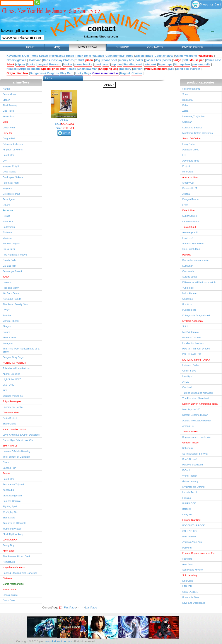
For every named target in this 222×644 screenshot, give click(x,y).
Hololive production (193, 465)
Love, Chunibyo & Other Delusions (21, 435)
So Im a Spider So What (195, 454)
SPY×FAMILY (10, 446)
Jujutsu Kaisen (190, 431)
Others (11, 60)
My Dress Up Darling (193, 487)
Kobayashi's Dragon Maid (196, 315)
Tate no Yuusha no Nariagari (197, 393)
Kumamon (188, 266)
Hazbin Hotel (9, 589)
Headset (12, 69)
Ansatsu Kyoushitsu (193, 244)
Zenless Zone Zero (192, 542)
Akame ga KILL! (191, 232)
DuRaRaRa (9, 249)
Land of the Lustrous (193, 343)
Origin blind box (17, 73)
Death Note (9, 128)
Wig (97, 60)
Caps (46, 60)
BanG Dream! (190, 459)
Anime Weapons (186, 56)
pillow (89, 60)
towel (97, 64)
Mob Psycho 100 (191, 409)
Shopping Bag (109, 69)
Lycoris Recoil (190, 492)
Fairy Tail (7, 133)
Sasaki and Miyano (192, 570)
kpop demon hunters (14, 567)
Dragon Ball (9, 138)
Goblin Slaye (189, 371)
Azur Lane (188, 564)
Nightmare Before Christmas (197, 133)
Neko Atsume (190, 293)
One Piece (8, 111)
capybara (187, 559)
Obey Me (187, 515)
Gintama (7, 232)
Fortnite (7, 315)
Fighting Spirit (10, 506)
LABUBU (187, 586)
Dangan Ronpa (190, 199)
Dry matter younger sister (196, 260)
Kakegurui (188, 448)
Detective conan (11, 194)
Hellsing (187, 498)
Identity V (187, 376)
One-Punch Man (191, 249)
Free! (185, 205)
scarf (106, 64)
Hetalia (6, 216)
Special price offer (54, 69)
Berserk (138, 69)
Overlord (187, 387)
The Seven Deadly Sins (15, 304)
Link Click (187, 581)
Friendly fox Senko (13, 407)
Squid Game (9, 424)
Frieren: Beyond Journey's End (199, 553)
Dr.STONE (8, 385)
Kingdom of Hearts (13, 150)
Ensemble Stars (191, 597)
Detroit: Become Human (195, 415)
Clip (172, 69)
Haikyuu (187, 255)
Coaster (137, 73)
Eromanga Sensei (12, 271)
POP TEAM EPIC (192, 354)
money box (127, 60)
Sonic (185, 94)
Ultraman (187, 122)
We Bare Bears (11, 293)
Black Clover (9, 337)
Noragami (8, 343)
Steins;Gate (9, 518)
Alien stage (9, 551)
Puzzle (72, 69)
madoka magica (11, 244)
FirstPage (70, 607)
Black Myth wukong (13, 534)
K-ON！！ (188, 470)
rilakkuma (187, 100)
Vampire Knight (11, 166)
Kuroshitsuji (9, 116)
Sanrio (6, 473)
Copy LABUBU (190, 592)
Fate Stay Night (11, 183)
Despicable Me (190, 188)
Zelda (185, 111)
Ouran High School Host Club (18, 440)
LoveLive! (187, 238)
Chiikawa (8, 578)
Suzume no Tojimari (13, 484)
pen (194, 64)
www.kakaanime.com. (59, 641)
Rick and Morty (11, 288)
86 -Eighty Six (10, 512)
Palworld (187, 548)
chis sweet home (191, 89)
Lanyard (42, 64)
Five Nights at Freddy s (15, 255)
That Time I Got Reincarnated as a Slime (21, 350)
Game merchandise (106, 73)
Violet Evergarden (12, 496)
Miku (5, 122)
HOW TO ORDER (192, 47)
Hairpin (195, 69)
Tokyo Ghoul (189, 227)
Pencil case (214, 60)
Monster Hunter (11, 321)
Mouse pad (197, 60)
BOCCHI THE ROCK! (194, 525)
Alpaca (186, 194)
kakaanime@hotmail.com (101, 37)
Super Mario (9, 94)
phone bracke (83, 64)
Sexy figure (9, 199)
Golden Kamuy (190, 481)
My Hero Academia (192, 321)
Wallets (140, 56)
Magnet (125, 73)
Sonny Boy (8, 545)
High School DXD (12, 379)
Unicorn (7, 282)
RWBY (6, 310)
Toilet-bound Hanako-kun (16, 368)
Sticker (67, 64)
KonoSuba (8, 490)
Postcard (55, 64)
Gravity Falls (9, 260)
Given (6, 462)
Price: (65, 128)
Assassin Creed (191, 150)
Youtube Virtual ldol (13, 396)
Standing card (133, 64)
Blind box (182, 69)
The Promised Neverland (196, 398)
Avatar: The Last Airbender (197, 421)
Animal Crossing (11, 374)
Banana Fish (9, 468)
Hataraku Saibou (191, 365)
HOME (30, 47)
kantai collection (191, 221)
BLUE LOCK (189, 503)
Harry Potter (189, 144)
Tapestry (126, 69)
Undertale (188, 299)
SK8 (5, 390)
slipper (21, 64)
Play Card (67, 73)
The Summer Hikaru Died (16, 556)
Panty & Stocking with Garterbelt (20, 573)
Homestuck (9, 562)
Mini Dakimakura (156, 69)
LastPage (91, 607)
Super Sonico (190, 216)
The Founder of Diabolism (16, 457)
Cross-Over (9, 600)
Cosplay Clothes (63, 60)
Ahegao (7, 326)
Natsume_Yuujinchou (194, 116)
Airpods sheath (30, 69)
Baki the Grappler (12, 501)
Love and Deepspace (194, 603)
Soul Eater (8, 155)
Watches (98, 56)
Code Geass (9, 172)
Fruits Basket (10, 418)
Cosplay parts (164, 56)
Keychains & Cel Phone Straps (27, 56)
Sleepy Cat (188, 183)
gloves (22, 60)
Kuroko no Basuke (192, 128)
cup (113, 64)
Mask (11, 64)
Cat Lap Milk (9, 266)
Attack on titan (190, 177)
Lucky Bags (83, 73)
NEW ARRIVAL (88, 47)
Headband (35, 60)
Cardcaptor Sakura (13, 177)
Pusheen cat (189, 310)
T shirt (80, 60)
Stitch (185, 326)
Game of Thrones (192, 337)
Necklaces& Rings (62, 56)
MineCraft (188, 172)
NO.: (65, 124)
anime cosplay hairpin (14, 429)
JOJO (6, 277)
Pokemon (8, 210)
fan (120, 64)
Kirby (185, 105)
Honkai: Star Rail (191, 520)
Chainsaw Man (87, 69)
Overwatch (188, 271)
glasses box (153, 60)
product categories (201, 82)
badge (177, 60)
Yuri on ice (188, 288)
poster (167, 60)
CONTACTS (155, 47)
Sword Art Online (191, 138)
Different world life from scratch (199, 282)
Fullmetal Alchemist (13, 144)
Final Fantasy (10, 105)
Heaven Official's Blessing (16, 451)
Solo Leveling (190, 575)
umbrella (204, 64)
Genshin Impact (191, 443)
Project (186, 166)
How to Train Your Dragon (196, 349)
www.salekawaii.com (22, 38)
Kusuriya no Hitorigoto (15, 523)
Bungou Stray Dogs (13, 357)
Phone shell (110, 60)
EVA (5, 161)
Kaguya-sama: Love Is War (197, 437)
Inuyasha (8, 188)
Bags (150, 56)
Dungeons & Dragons (44, 73)
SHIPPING (122, 47)
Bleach (6, 100)
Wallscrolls (206, 56)
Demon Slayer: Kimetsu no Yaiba (200, 404)
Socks (31, 64)
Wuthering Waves (12, 529)
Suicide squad (190, 277)
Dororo (6, 332)
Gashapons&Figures (119, 56)
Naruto (6, 89)
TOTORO (8, 221)
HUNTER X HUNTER (14, 363)
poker (139, 60)
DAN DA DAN (10, 540)
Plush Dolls (83, 56)
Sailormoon (9, 227)
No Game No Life (12, 299)
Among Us (188, 426)
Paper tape (165, 64)
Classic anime (10, 595)
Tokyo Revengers (12, 401)
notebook (150, 64)
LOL (185, 155)
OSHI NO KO (190, 531)
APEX (109, 85)
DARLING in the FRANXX (196, 360)
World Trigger (190, 476)
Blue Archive (189, 537)
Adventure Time (191, 161)
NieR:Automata (190, 332)
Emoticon (187, 304)
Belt (185, 60)
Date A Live (188, 210)
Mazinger (8, 238)
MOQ (57, 47)
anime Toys (21, 82)
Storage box (182, 64)
